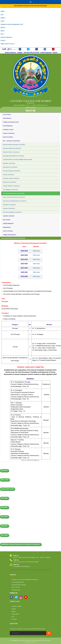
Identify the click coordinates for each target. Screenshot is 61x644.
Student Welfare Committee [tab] (11, 186)
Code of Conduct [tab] (8, 231)
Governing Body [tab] (8, 126)
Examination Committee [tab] (10, 167)
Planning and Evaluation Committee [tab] (14, 156)
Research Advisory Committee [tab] (12, 148)
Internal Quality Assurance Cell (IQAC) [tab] (14, 144)
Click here (36, 255)
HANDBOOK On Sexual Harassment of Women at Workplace (21, 544)
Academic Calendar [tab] (9, 216)
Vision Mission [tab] (7, 118)
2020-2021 (4, 526)
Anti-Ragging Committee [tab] (10, 190)
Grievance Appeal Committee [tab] (12, 171)
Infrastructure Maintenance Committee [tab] (15, 201)
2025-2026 (4, 470)
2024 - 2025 (5, 480)
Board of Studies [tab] (8, 137)
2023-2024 (4, 498)
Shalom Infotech (31, 642)
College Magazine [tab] (8, 223)
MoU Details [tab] (7, 220)
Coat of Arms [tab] (7, 114)
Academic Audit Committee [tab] (11, 178)
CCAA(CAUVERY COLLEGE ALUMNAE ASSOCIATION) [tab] (17, 160)
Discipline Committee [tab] (9, 205)
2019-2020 (4, 535)
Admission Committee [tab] (10, 182)
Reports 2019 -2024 (7, 489)
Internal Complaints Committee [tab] (12, 212)
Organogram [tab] (7, 227)
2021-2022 (4, 517)
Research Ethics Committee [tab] (11, 152)
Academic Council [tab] (8, 129)
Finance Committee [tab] (9, 133)
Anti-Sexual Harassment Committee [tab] (14, 193)
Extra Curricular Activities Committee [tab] (14, 197)
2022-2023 (4, 507)
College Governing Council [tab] (11, 122)
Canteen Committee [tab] (9, 208)
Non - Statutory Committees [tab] (11, 141)
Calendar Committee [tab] (9, 163)
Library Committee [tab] (8, 175)
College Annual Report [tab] (10, 235)
